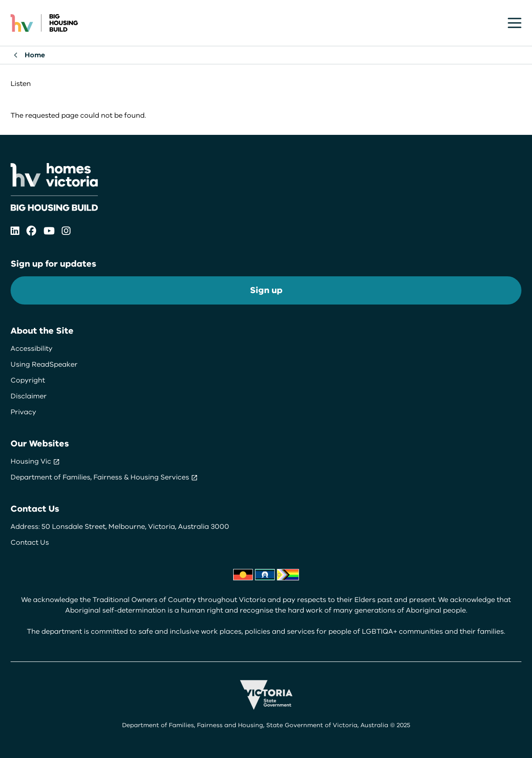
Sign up (266, 290)
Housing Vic (35, 461)
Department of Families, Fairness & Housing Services (104, 477)
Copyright (28, 380)
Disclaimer (29, 396)
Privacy (23, 412)
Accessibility (32, 349)
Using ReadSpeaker (44, 364)
